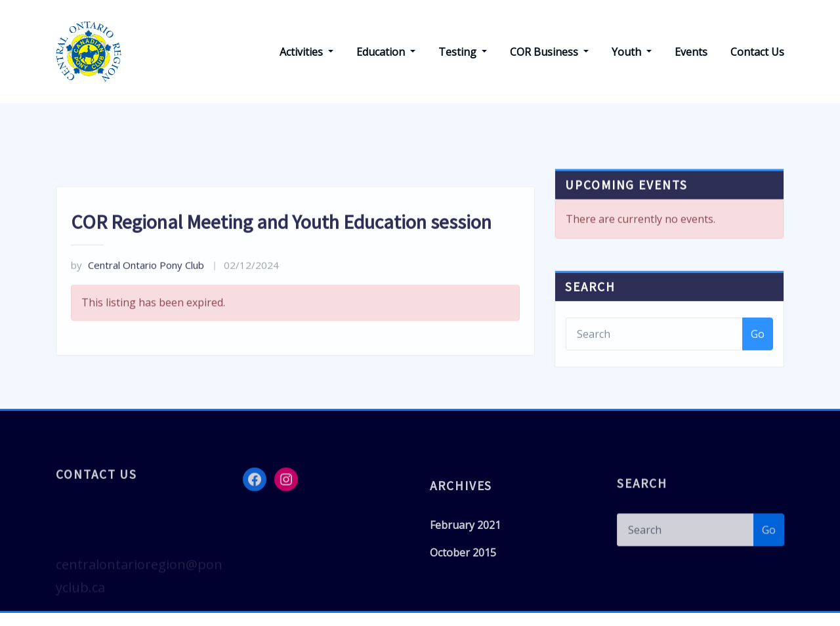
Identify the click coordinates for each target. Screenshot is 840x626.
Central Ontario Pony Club (137, 284)
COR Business (549, 52)
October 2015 (463, 562)
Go (758, 345)
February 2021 (465, 535)
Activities (306, 52)
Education (386, 52)
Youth (632, 52)
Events (691, 52)
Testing (463, 52)
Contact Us (757, 52)
